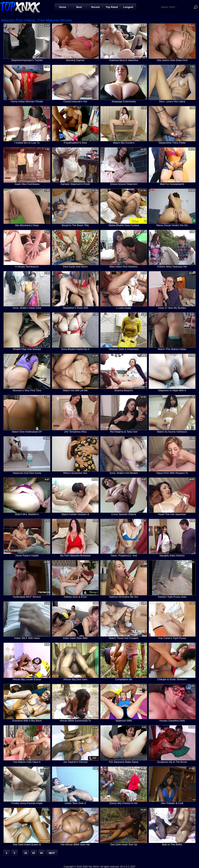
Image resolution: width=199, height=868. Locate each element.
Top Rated (112, 7)
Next (52, 853)
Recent (95, 7)
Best (79, 7)
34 (41, 853)
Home (63, 7)
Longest (128, 7)
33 (33, 853)
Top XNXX (20, 7)
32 (26, 853)
